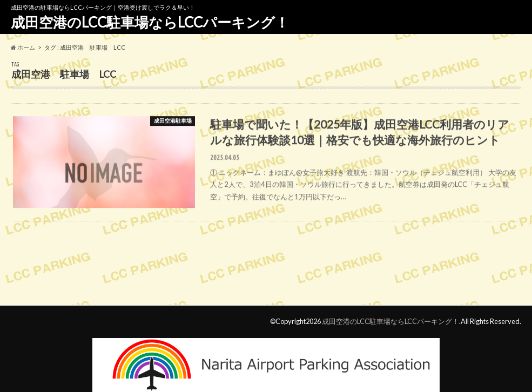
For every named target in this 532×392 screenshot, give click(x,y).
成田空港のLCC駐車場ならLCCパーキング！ (150, 22)
